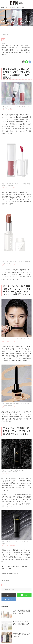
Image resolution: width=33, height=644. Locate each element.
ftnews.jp (30, 25)
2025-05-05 (5, 35)
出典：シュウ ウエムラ (8, 110)
